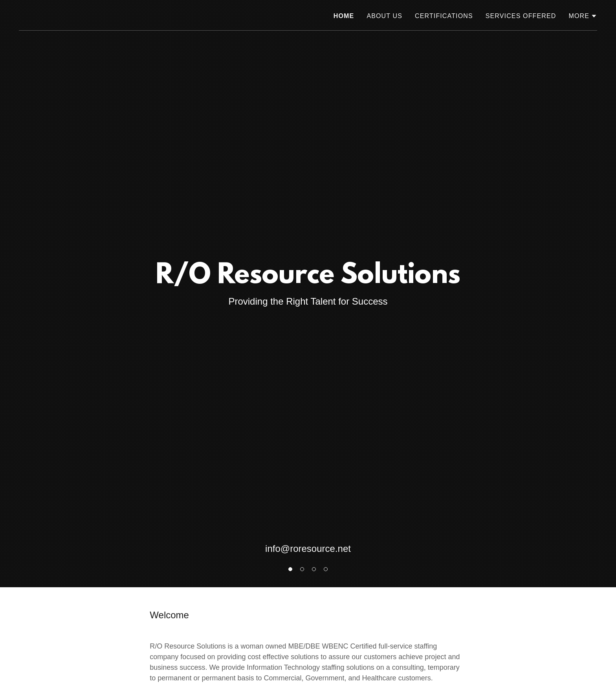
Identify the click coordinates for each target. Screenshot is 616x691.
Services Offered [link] (521, 16)
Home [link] (344, 16)
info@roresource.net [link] (308, 549)
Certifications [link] (444, 16)
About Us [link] (384, 16)
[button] (583, 16)
